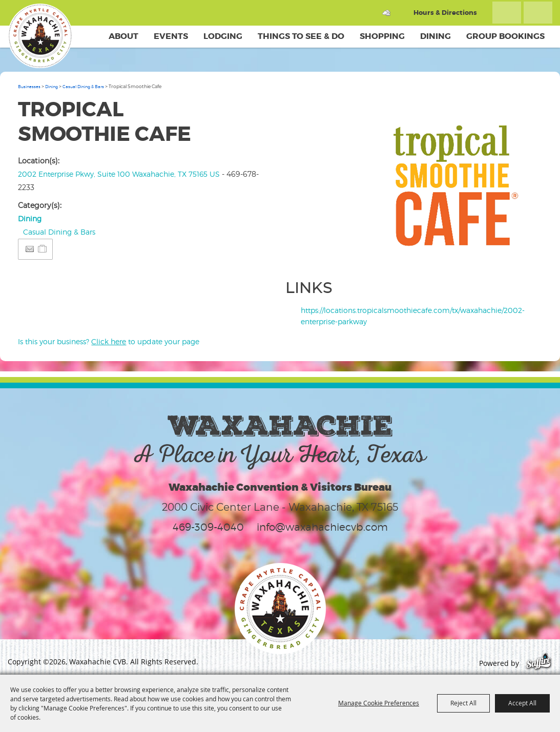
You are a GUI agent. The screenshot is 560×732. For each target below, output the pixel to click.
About (123, 36)
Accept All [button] (522, 703)
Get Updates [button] (538, 13)
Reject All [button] (463, 703)
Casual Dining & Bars (83, 87)
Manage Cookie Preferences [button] (379, 703)
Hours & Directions (445, 13)
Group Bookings (505, 36)
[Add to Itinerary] (43, 249)
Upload (524, 254)
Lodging (223, 36)
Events (171, 36)
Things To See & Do (301, 36)
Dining (435, 36)
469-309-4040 (208, 527)
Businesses (29, 87)
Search (507, 13)
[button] (458, 182)
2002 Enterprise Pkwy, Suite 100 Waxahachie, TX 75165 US (119, 174)
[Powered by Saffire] (539, 663)
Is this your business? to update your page (109, 341)
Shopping (382, 36)
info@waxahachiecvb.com (322, 527)
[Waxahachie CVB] (40, 36)
